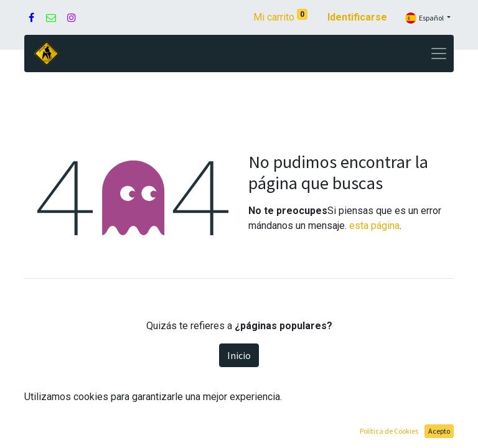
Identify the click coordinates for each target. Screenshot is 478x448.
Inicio (239, 355)
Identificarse (357, 17)
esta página (374, 226)
